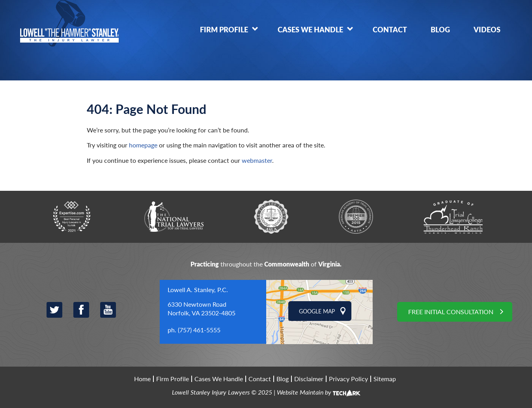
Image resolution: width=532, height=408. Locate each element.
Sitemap (385, 379)
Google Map (317, 311)
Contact (390, 29)
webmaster (257, 160)
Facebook (81, 310)
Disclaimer (309, 379)
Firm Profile (224, 29)
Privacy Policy (348, 379)
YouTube (108, 310)
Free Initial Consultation (451, 312)
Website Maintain (300, 392)
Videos (487, 29)
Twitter (54, 310)
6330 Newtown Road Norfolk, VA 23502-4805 (202, 308)
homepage (143, 145)
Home (142, 379)
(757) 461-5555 (199, 330)
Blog (440, 29)
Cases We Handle (310, 29)
